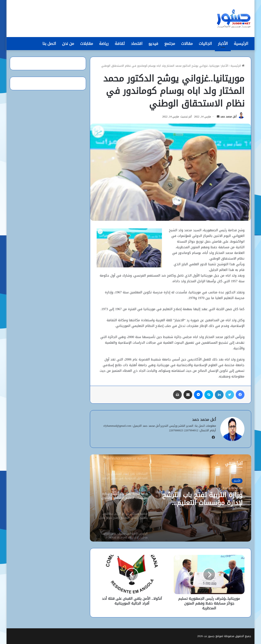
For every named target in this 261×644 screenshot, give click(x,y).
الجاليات (205, 44)
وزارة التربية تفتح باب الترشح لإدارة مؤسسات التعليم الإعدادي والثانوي (202, 499)
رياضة (104, 44)
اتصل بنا (49, 44)
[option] (170, 498)
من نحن (68, 44)
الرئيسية (241, 44)
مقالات (187, 44)
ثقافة (120, 44)
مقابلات (87, 44)
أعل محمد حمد (228, 117)
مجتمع (170, 44)
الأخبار (223, 44)
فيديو (153, 44)
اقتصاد (137, 44)
